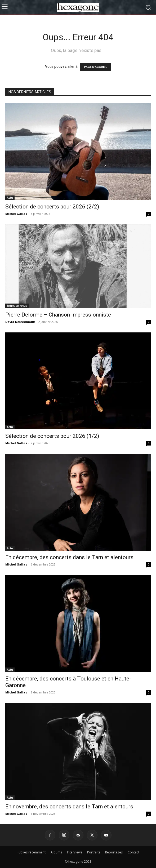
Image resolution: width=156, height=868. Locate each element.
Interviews (75, 852)
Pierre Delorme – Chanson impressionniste (58, 315)
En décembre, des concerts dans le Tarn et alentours (69, 557)
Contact (133, 852)
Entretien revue (17, 306)
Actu (10, 198)
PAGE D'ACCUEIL (95, 67)
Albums (56, 852)
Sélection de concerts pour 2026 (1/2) (52, 436)
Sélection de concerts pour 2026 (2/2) (52, 207)
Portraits (94, 852)
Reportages (114, 852)
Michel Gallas (16, 214)
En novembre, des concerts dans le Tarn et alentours (69, 807)
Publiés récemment (31, 852)
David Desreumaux (20, 322)
